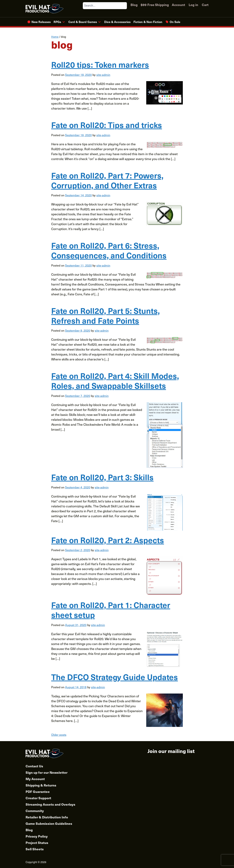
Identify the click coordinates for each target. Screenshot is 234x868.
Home (55, 37)
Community (35, 811)
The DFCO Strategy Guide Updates (115, 677)
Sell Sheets (35, 849)
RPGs (57, 22)
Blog (134, 5)
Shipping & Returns (41, 785)
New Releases (41, 22)
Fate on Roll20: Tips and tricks (107, 125)
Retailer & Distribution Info (47, 817)
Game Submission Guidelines (49, 823)
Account (178, 5)
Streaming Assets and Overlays (50, 804)
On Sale (175, 22)
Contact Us (34, 766)
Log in (193, 5)
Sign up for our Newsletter (47, 772)
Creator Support (38, 798)
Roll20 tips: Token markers (100, 64)
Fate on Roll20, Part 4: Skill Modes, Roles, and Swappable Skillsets (115, 380)
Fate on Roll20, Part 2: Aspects (108, 540)
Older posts (59, 735)
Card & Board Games (83, 22)
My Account (35, 779)
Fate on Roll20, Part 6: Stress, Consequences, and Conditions (109, 250)
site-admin (103, 75)
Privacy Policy (37, 836)
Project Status (37, 843)
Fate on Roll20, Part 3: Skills (102, 477)
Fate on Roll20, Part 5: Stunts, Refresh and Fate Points (105, 315)
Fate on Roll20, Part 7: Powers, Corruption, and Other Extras (107, 180)
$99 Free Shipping (155, 5)
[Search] (124, 6)
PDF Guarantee (38, 792)
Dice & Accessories (117, 22)
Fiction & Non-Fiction (148, 22)
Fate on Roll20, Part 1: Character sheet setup (111, 610)
